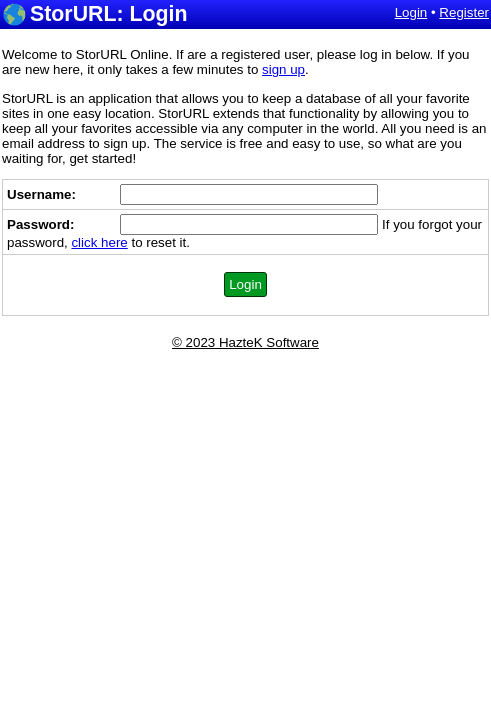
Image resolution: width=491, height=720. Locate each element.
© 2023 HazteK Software (245, 342)
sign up (283, 69)
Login (411, 12)
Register (464, 12)
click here (99, 242)
